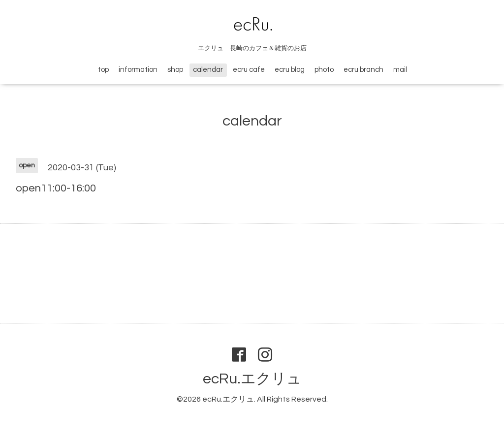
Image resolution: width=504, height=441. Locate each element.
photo (324, 70)
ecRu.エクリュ (252, 379)
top (103, 70)
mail (400, 70)
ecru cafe (249, 70)
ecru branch (363, 70)
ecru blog (290, 70)
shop (175, 70)
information (138, 70)
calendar (208, 70)
